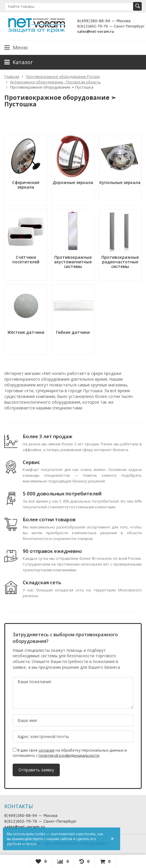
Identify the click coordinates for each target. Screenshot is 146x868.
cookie (40, 834)
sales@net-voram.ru (96, 31)
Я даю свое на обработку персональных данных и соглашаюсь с (70, 753)
